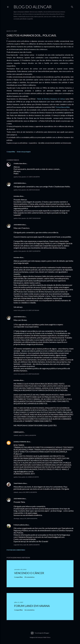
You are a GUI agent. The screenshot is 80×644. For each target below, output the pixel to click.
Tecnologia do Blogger (40, 633)
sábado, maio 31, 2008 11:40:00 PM (25, 435)
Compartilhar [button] (11, 152)
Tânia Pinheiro (18, 483)
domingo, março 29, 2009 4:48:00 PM (25, 518)
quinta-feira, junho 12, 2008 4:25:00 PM (26, 477)
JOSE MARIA (18, 183)
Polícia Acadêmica (19, 525)
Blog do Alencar (33, 7)
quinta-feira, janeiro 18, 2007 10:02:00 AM (27, 218)
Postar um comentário (16, 550)
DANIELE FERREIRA (20, 442)
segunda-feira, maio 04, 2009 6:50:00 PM (27, 545)
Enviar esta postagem (24, 152)
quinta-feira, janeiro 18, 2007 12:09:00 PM (27, 251)
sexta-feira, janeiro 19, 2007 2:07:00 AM (26, 310)
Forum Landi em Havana (32, 606)
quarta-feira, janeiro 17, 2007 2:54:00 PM (27, 177)
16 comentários (29, 610)
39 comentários (29, 577)
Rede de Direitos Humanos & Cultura (51, 99)
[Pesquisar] (72, 6)
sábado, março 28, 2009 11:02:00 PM (25, 492)
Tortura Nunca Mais (63, 107)
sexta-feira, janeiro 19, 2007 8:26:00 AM (26, 374)
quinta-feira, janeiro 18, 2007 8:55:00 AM (27, 190)
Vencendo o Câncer (29, 573)
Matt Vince (47, 637)
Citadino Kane (18, 163)
